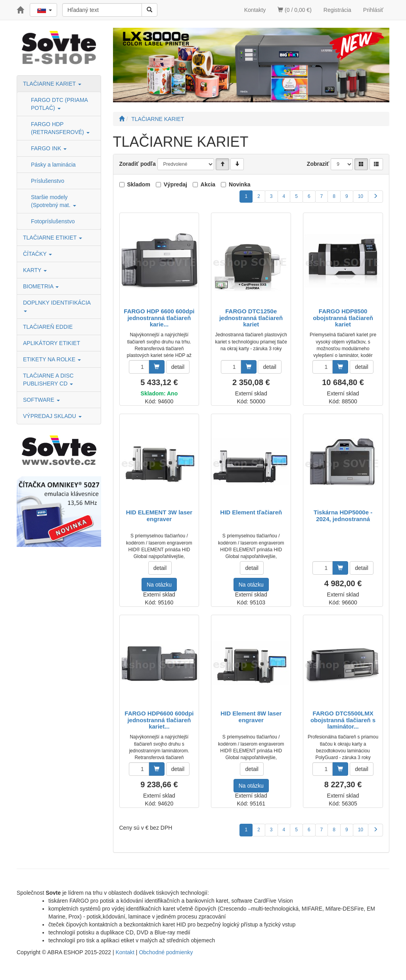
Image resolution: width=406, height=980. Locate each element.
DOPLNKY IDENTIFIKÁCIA (57, 306)
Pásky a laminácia (53, 165)
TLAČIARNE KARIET (52, 84)
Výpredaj (175, 184)
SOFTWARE (41, 400)
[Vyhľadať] (149, 10)
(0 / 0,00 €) (295, 10)
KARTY (35, 270)
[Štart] (122, 119)
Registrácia (337, 10)
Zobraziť (318, 164)
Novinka (239, 184)
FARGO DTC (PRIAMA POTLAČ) (59, 104)
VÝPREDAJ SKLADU (52, 416)
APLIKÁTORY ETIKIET (52, 343)
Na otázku (159, 585)
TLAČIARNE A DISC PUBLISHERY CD (48, 380)
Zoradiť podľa (138, 164)
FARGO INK (49, 148)
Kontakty (255, 10)
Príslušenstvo (48, 181)
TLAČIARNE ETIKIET (53, 238)
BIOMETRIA (41, 286)
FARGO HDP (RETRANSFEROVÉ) (60, 128)
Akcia (208, 184)
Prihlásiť (373, 10)
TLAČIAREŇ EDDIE (48, 327)
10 (361, 196)
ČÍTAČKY (37, 254)
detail (178, 367)
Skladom (139, 184)
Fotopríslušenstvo (53, 221)
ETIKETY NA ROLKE (52, 359)
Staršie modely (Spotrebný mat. (54, 201)
